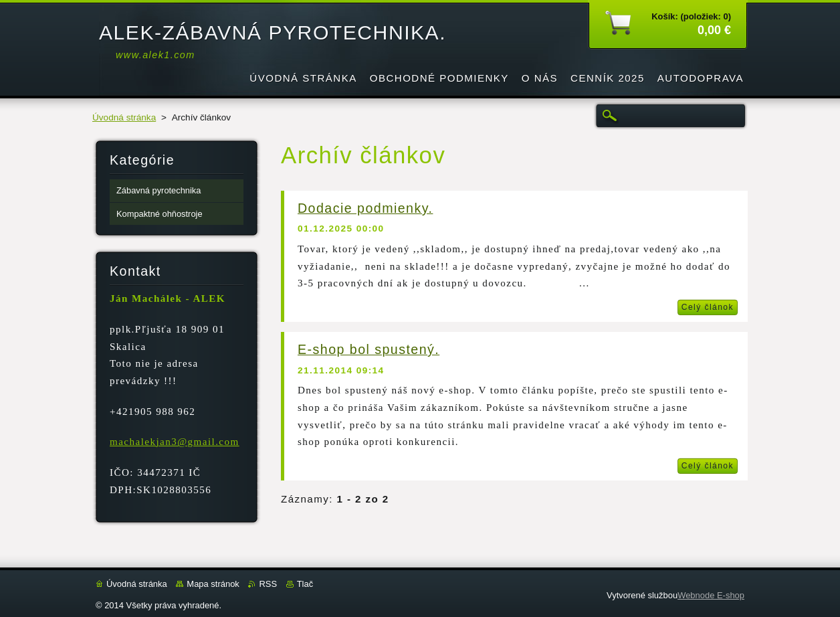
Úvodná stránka (124, 117)
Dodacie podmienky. (365, 208)
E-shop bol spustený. (369, 349)
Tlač (305, 584)
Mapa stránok (213, 584)
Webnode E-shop (711, 595)
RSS (268, 584)
